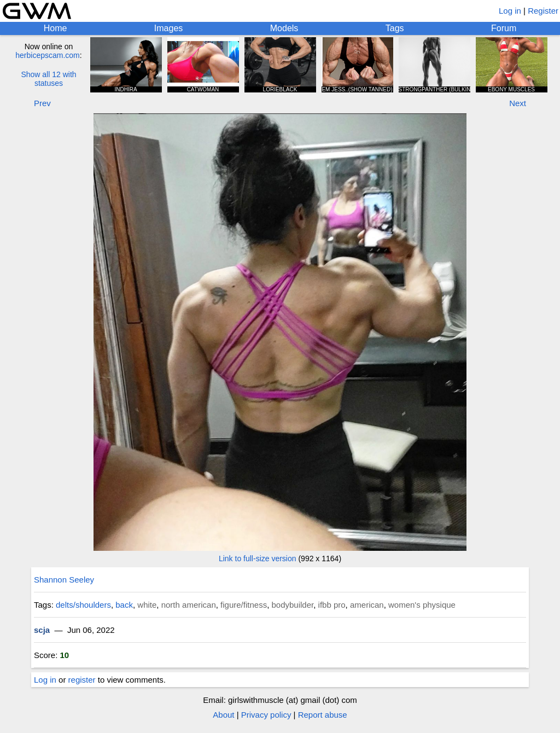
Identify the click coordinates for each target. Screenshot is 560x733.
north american (189, 605)
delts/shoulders (83, 605)
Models (284, 28)
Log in (510, 11)
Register (543, 11)
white (147, 605)
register (82, 680)
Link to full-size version (258, 559)
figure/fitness (244, 605)
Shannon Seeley (64, 580)
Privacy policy (266, 715)
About (223, 715)
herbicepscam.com (48, 55)
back (124, 605)
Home (56, 28)
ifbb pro (332, 605)
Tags (395, 28)
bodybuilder (292, 605)
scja (42, 630)
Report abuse (323, 715)
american (367, 605)
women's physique (422, 605)
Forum (504, 28)
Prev (42, 103)
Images (168, 28)
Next (518, 103)
